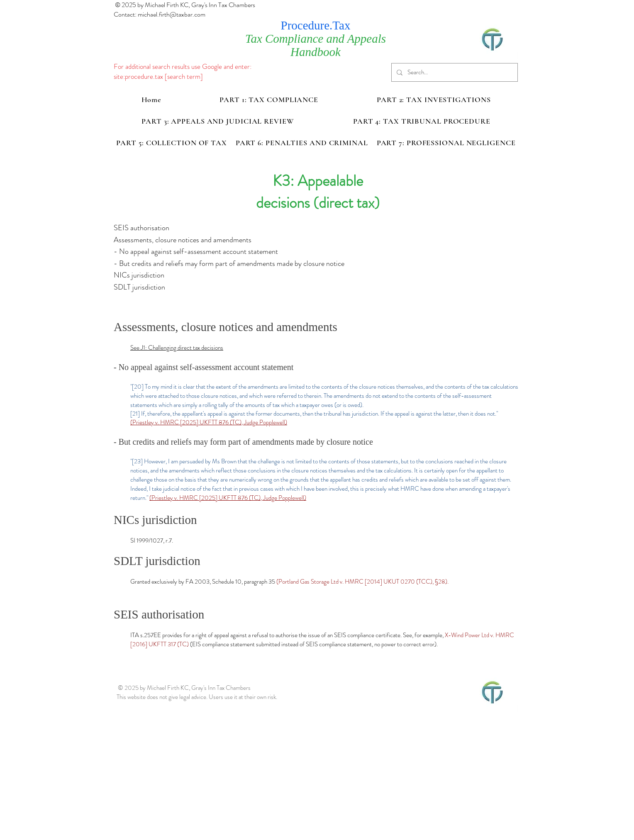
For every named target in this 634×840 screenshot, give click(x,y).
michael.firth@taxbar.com (172, 14)
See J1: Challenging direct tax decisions (177, 348)
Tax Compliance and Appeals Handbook (316, 45)
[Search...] (454, 72)
